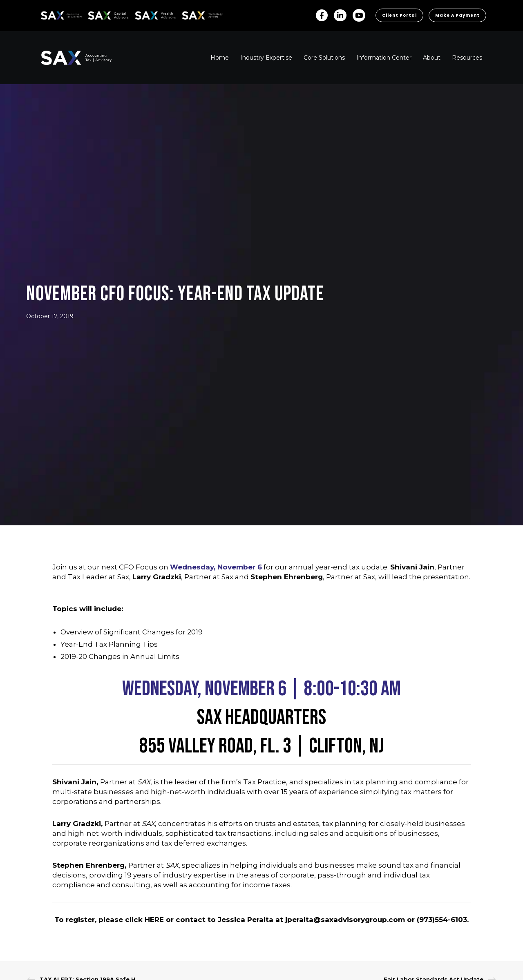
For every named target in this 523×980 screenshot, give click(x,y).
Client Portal (399, 15)
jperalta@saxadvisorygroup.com (345, 920)
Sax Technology (197, 16)
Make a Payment (457, 15)
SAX (46, 14)
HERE (154, 920)
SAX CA (97, 14)
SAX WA (144, 14)
